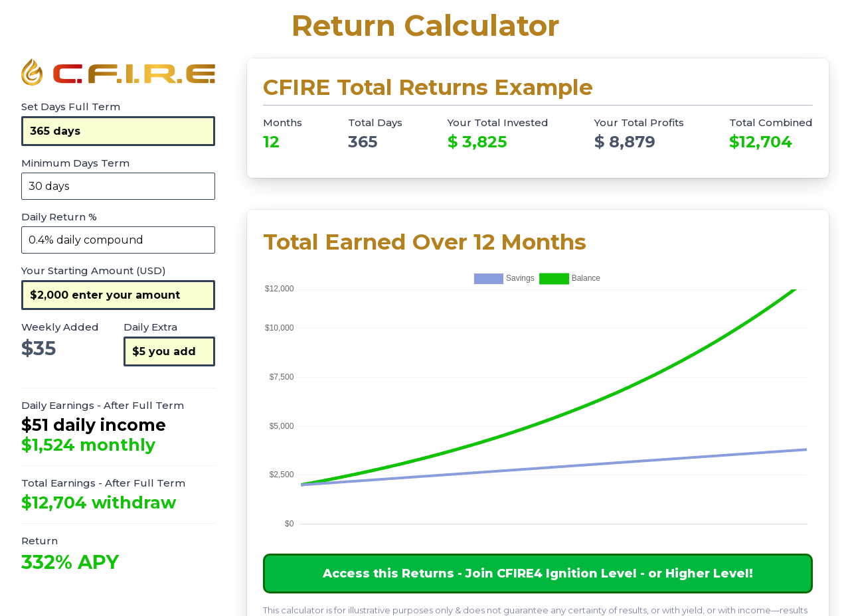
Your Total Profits (639, 122)
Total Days (375, 122)
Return (40, 541)
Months (283, 122)
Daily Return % (59, 217)
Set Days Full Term (71, 107)
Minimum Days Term (75, 163)
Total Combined (771, 122)
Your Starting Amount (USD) (94, 270)
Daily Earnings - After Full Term (103, 405)
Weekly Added (60, 327)
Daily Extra (150, 327)
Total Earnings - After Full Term (103, 483)
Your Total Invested (498, 122)
